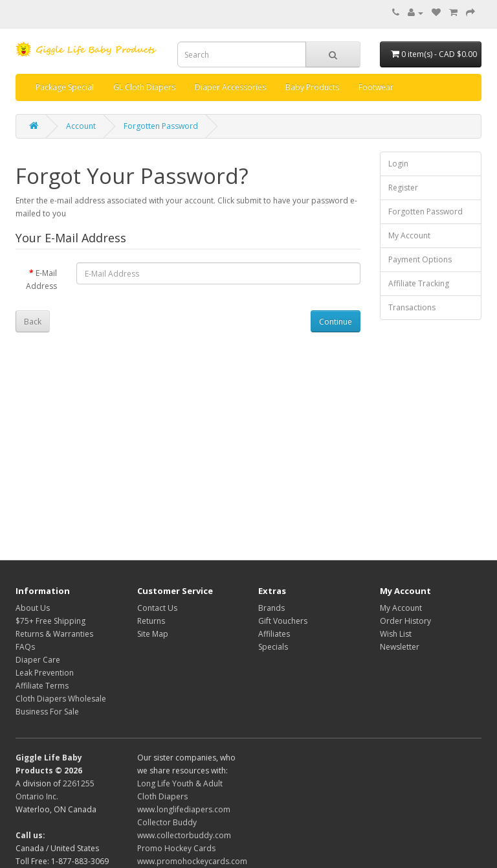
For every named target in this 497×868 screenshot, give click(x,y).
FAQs (25, 647)
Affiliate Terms (42, 686)
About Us (33, 608)
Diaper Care (38, 660)
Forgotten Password (161, 126)
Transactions (412, 307)
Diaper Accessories (230, 87)
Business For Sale (47, 712)
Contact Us (157, 608)
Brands (271, 608)
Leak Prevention (45, 673)
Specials (273, 647)
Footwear (376, 87)
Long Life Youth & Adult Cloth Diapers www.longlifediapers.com (184, 796)
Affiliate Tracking (419, 283)
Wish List (396, 634)
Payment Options (420, 259)
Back (33, 322)
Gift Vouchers (283, 621)
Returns (151, 621)
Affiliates (274, 634)
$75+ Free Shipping (50, 621)
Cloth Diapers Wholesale (61, 699)
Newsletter (400, 647)
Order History (405, 621)
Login (398, 164)
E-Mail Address (41, 280)
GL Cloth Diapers (144, 87)
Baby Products (312, 87)
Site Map (153, 634)
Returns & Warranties (54, 634)
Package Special (65, 87)
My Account (409, 235)
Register (403, 188)
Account (81, 126)
